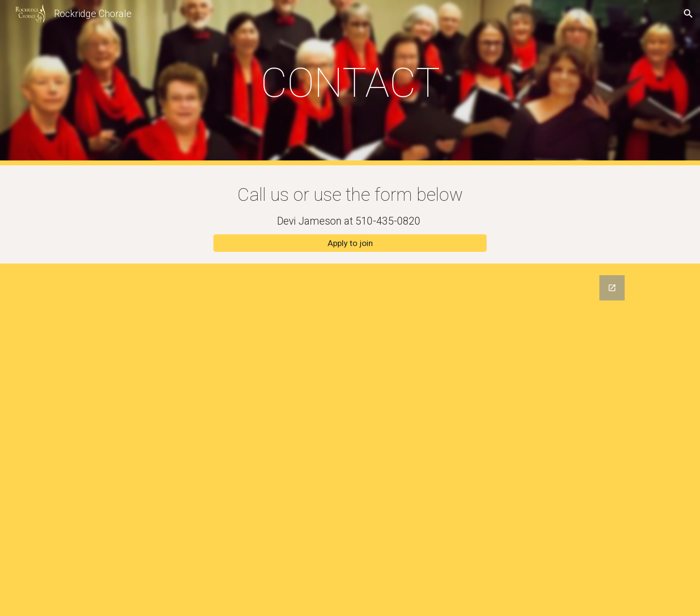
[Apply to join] (350, 243)
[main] (350, 83)
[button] (688, 14)
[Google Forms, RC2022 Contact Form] (350, 440)
